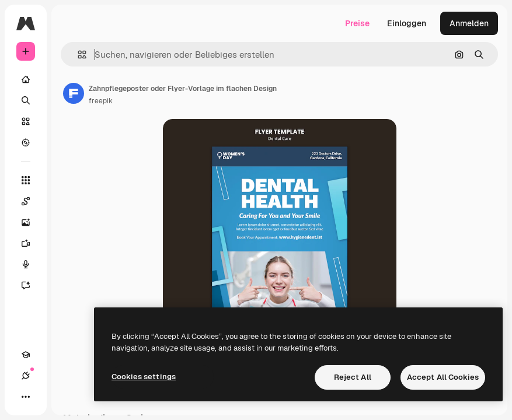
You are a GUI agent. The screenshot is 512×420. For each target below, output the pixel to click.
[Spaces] (32, 201)
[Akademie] (26, 355)
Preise (357, 23)
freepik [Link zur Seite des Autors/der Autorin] (101, 101)
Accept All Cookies (443, 377)
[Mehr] (26, 397)
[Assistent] (32, 285)
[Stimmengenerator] (32, 264)
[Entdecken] (26, 142)
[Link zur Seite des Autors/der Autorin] (74, 93)
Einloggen (407, 23)
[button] (77, 55)
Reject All (353, 377)
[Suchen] (26, 100)
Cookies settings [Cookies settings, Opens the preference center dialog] (144, 377)
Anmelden (469, 23)
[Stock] (26, 121)
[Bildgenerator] (32, 222)
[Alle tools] (26, 180)
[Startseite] (26, 79)
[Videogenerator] (32, 243)
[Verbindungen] (26, 376)
